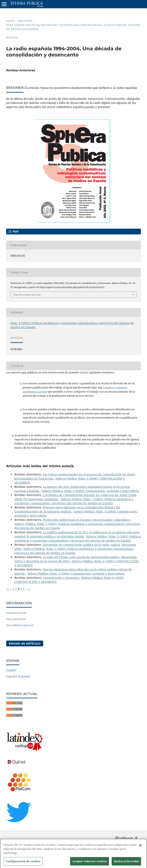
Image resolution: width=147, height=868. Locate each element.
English (11, 670)
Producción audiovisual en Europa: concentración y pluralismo (87, 520)
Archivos (25, 21)
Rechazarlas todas (126, 863)
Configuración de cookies (23, 863)
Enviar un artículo (25, 643)
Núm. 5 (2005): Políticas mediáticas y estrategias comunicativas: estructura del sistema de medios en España (73, 27)
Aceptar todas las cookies (90, 863)
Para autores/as (16, 619)
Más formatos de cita (27, 295)
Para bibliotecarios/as (20, 625)
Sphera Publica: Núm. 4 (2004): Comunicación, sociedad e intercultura (90, 491)
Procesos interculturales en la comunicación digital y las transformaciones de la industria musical (67, 509)
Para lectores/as (16, 613)
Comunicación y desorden (61, 578)
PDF (15, 232)
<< (8, 589)
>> (29, 589)
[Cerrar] (140, 847)
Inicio (11, 21)
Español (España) (18, 676)
